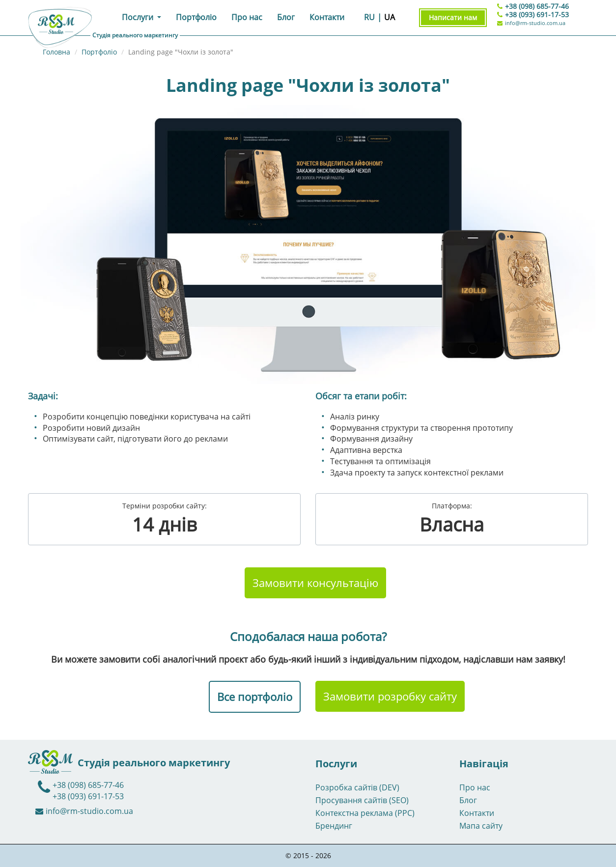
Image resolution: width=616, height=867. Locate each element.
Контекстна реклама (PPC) (365, 813)
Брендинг (334, 826)
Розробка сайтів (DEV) (357, 787)
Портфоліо (196, 17)
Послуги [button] (139, 17)
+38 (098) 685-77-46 (537, 6)
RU (369, 17)
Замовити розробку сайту (390, 696)
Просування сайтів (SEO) (362, 800)
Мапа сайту (481, 826)
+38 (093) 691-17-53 (537, 14)
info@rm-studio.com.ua (531, 23)
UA (390, 17)
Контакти (327, 17)
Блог (286, 17)
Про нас (247, 17)
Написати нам (453, 17)
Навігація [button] (484, 764)
